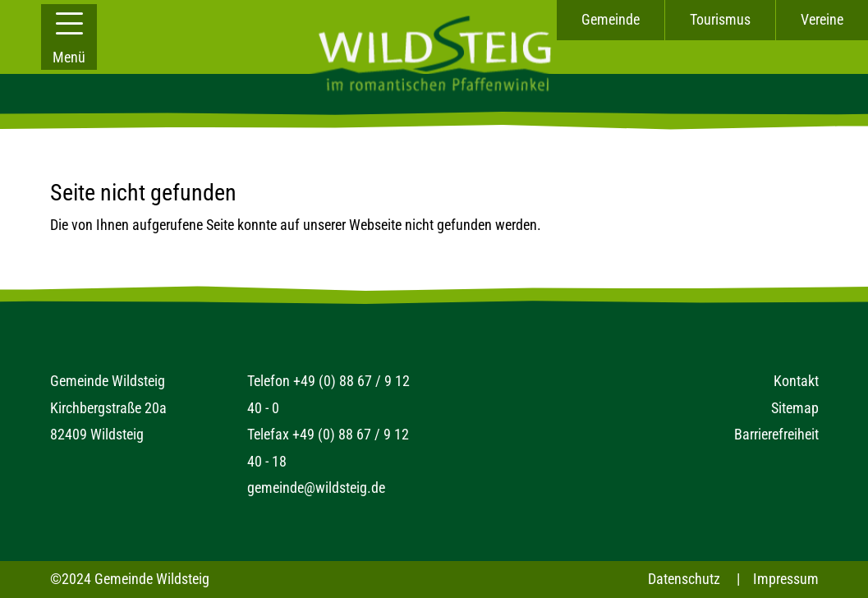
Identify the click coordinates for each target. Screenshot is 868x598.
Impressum (786, 579)
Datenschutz (684, 579)
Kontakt (796, 381)
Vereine (822, 19)
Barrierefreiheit (776, 434)
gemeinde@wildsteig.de (316, 488)
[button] (69, 37)
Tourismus (720, 19)
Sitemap (795, 408)
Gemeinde (611, 19)
